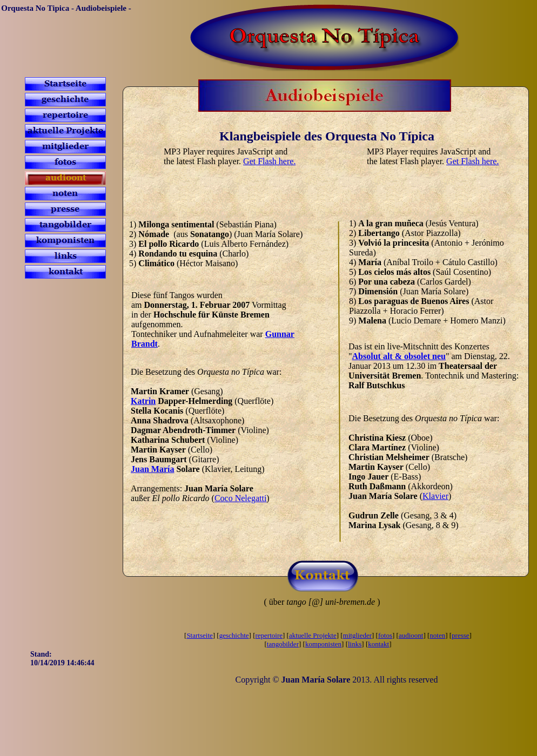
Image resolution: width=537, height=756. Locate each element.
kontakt (378, 644)
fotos (385, 635)
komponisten (323, 644)
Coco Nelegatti (240, 498)
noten (437, 635)
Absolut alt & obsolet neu (399, 356)
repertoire (269, 635)
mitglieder (357, 635)
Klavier (435, 496)
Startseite (199, 635)
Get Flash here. (269, 161)
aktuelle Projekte (313, 635)
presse (461, 635)
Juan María (152, 469)
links (355, 644)
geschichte (234, 635)
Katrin (143, 401)
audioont (411, 635)
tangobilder (283, 644)
